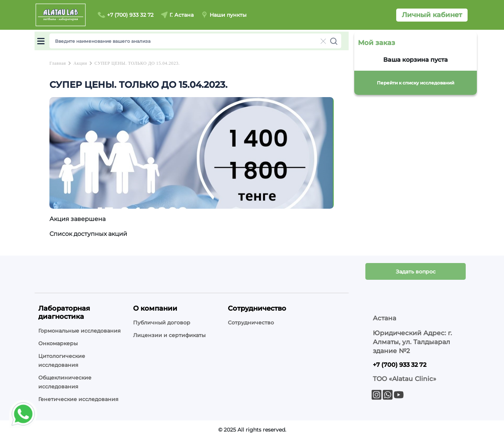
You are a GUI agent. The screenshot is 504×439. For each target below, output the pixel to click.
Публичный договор (162, 323)
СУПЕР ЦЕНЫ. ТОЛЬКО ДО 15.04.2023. (137, 63)
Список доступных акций (88, 234)
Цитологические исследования (62, 361)
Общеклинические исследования (65, 382)
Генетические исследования (78, 399)
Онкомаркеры (58, 343)
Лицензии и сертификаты (169, 335)
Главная (58, 63)
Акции (80, 63)
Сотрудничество (251, 323)
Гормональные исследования (80, 331)
